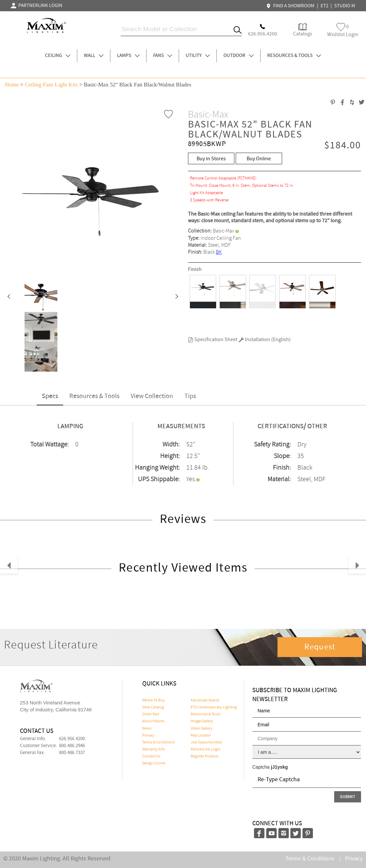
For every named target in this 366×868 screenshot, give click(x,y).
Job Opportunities (206, 742)
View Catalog (153, 707)
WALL (94, 56)
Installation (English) (265, 340)
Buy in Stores (211, 159)
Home (12, 85)
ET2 (324, 6)
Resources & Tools (94, 396)
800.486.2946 (72, 746)
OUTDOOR (239, 56)
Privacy (148, 736)
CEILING (58, 56)
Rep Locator (201, 736)
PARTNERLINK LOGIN (37, 6)
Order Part (151, 714)
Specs (50, 396)
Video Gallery (202, 729)
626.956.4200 (72, 739)
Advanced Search (205, 700)
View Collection (152, 396)
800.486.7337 (72, 753)
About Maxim (153, 721)
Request (320, 647)
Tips (190, 396)
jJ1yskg (279, 767)
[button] (9, 297)
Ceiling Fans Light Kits (51, 85)
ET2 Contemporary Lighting (214, 707)
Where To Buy (153, 700)
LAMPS (128, 56)
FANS (163, 56)
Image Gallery (202, 721)
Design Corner (154, 763)
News (147, 729)
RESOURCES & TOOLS (294, 56)
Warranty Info (154, 749)
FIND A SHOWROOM (291, 6)
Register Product (205, 756)
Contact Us (151, 756)
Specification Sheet (213, 340)
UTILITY (198, 56)
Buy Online (259, 159)
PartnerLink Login (206, 749)
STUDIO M (345, 6)
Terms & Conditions (158, 742)
